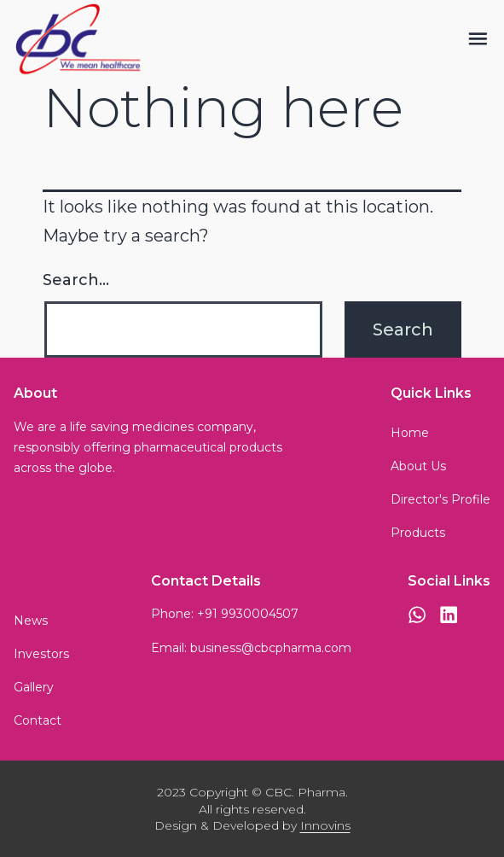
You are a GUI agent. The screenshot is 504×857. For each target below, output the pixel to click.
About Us (418, 466)
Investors (41, 654)
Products (418, 533)
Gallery (34, 687)
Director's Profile (440, 499)
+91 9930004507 (248, 614)
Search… (76, 280)
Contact (38, 720)
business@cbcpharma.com (271, 648)
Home (410, 433)
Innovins (325, 825)
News (31, 621)
